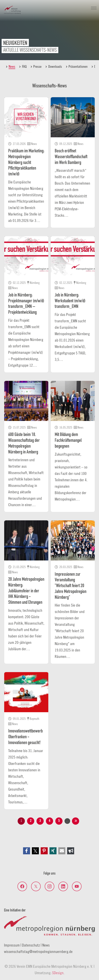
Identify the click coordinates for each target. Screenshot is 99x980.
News (46, 945)
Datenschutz (31, 945)
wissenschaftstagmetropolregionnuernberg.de (38, 951)
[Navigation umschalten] (94, 8)
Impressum (12, 945)
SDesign (58, 973)
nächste (76, 821)
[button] (27, 851)
